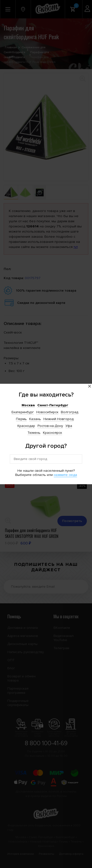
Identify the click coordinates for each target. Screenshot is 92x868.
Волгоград (70, 412)
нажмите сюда (65, 475)
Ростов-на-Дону (50, 426)
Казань (35, 419)
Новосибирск (47, 412)
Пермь (21, 419)
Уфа (69, 426)
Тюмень (34, 433)
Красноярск (53, 433)
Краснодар (26, 426)
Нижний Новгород (59, 419)
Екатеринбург (23, 412)
